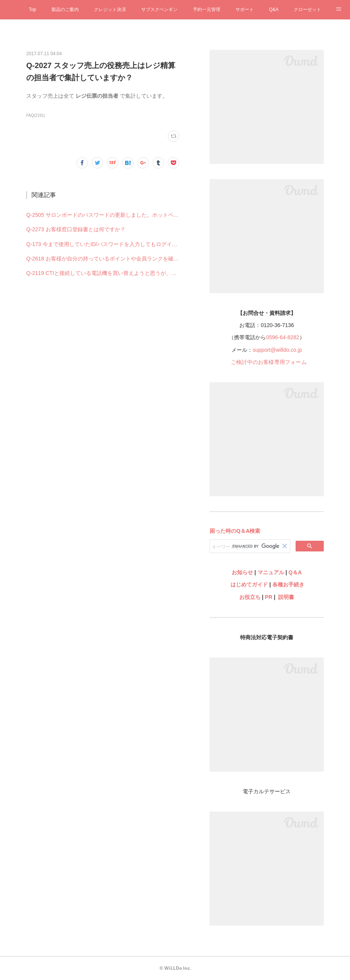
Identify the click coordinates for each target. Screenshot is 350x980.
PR (268, 597)
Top (33, 10)
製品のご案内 (65, 10)
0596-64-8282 (282, 337)
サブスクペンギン (159, 10)
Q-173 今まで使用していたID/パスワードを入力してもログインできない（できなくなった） (103, 244)
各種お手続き (288, 585)
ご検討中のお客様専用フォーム (269, 362)
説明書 (286, 597)
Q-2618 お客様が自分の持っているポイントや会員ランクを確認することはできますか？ (103, 259)
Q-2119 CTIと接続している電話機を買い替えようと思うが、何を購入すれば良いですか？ (103, 273)
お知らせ (242, 572)
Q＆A (295, 572)
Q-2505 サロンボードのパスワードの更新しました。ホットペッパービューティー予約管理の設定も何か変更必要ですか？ (103, 215)
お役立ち (250, 597)
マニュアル (271, 572)
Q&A (274, 10)
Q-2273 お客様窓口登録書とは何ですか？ (76, 229)
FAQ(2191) (36, 115)
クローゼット (307, 10)
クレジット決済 (110, 10)
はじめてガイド (248, 585)
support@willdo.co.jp (277, 350)
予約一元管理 (207, 10)
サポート (245, 10)
